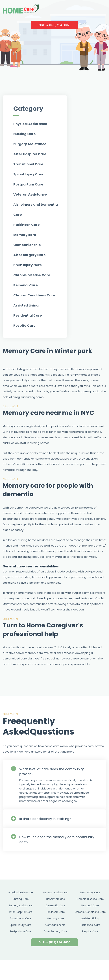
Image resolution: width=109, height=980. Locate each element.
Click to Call (11, 406)
